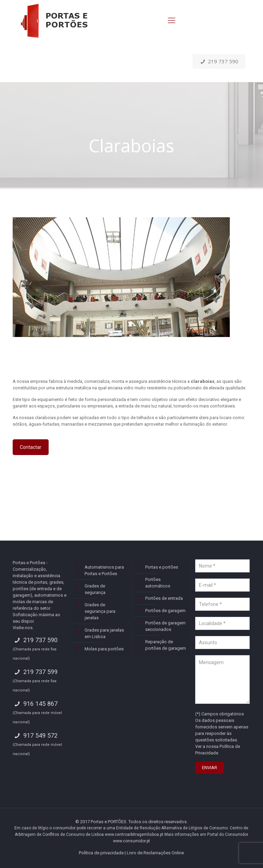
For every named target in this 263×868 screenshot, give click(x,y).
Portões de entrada (164, 598)
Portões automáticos (158, 583)
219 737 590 (219, 61)
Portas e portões (162, 567)
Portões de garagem (165, 611)
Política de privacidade (101, 853)
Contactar (31, 447)
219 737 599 (35, 672)
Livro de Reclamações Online (155, 853)
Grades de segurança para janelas (100, 611)
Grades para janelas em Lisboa (104, 633)
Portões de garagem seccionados (165, 626)
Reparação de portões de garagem (166, 645)
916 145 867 (35, 704)
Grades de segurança (95, 589)
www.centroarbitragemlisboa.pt (134, 834)
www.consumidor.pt (131, 841)
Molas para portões (104, 649)
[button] (14, 854)
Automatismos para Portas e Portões (104, 570)
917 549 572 (35, 735)
